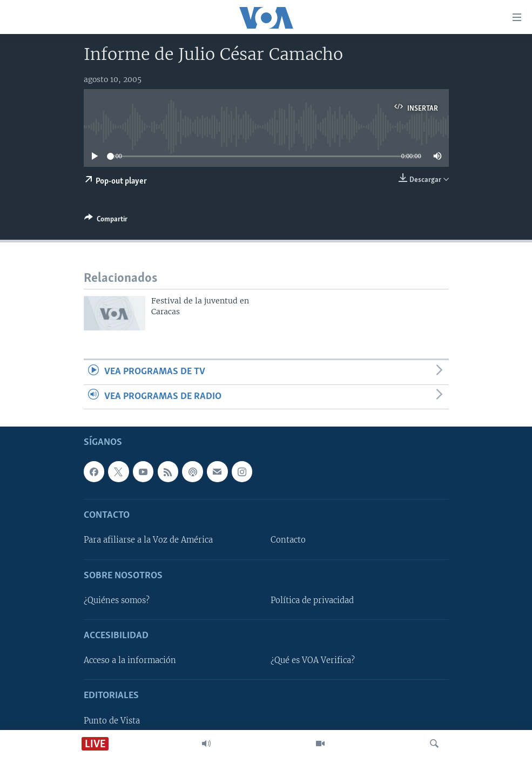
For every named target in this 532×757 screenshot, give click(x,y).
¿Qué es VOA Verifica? (313, 660)
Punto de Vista (112, 721)
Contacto (288, 540)
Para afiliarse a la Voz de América (148, 540)
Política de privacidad (312, 600)
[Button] (106, 221)
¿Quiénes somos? (117, 600)
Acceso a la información (130, 660)
